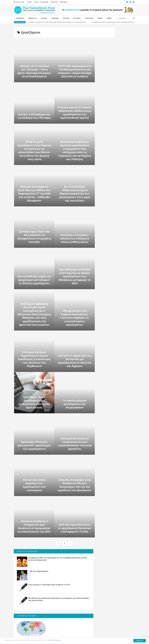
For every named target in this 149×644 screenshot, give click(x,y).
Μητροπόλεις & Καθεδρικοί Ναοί (114, 207)
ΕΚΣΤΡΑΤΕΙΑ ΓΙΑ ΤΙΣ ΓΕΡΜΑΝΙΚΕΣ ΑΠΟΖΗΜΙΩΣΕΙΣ (113, 200)
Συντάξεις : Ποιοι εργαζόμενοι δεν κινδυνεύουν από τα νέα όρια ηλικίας (34, 402)
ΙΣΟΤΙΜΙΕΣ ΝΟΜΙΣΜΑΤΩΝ (111, 217)
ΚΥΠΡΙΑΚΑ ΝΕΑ (107, 196)
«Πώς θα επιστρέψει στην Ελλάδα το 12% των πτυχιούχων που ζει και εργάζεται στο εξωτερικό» (75, 485)
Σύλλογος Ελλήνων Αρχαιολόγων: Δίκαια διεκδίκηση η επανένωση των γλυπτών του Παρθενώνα (34, 359)
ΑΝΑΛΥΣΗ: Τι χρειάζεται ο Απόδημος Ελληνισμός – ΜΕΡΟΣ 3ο (121, 387)
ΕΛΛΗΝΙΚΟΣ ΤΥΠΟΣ (108, 192)
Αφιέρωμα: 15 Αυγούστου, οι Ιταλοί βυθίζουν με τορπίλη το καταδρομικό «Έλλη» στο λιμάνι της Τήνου (122, 349)
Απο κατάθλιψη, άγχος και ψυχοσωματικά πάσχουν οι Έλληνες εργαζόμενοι (34, 280)
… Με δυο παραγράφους (118, 55)
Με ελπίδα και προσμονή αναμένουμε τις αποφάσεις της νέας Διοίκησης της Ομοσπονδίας (121, 86)
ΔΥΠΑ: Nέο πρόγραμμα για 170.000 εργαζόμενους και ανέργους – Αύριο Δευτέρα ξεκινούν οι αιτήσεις (75, 71)
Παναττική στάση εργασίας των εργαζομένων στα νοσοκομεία (34, 485)
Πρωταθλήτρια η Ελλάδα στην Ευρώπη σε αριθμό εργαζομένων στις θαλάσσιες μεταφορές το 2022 (75, 276)
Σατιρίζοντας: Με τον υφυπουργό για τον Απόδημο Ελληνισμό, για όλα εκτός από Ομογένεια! (121, 40)
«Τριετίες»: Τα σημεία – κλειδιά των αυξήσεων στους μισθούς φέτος (75, 238)
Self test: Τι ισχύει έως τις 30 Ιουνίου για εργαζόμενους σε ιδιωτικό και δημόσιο (75, 361)
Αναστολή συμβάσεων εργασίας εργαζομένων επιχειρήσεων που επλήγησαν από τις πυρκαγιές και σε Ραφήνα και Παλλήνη (75, 150)
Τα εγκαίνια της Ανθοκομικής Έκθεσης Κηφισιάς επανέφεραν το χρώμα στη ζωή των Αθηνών (121, 369)
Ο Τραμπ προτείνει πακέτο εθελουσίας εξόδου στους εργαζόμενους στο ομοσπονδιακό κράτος (74, 113)
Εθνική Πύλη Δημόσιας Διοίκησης (114, 210)
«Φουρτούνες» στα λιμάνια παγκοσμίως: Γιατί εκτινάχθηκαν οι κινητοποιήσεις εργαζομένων (75, 318)
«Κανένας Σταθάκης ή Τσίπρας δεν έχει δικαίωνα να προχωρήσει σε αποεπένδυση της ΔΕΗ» (34, 526)
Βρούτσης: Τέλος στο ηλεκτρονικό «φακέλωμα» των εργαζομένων (34, 445)
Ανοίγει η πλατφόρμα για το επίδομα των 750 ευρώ (34, 116)
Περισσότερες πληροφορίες (82, 641)
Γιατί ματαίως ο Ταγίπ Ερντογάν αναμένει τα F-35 (119, 69)
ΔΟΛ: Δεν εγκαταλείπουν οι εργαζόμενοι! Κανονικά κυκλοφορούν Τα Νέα (74, 528)
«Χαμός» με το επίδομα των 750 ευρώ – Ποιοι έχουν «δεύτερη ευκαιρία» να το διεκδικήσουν (34, 71)
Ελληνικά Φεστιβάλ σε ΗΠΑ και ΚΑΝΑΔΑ (116, 204)
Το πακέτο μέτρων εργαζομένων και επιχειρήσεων (75, 404)
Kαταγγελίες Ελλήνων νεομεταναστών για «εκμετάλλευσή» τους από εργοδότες (75, 444)
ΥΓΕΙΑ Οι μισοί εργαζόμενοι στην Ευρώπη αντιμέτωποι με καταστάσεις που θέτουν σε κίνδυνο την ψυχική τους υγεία (34, 150)
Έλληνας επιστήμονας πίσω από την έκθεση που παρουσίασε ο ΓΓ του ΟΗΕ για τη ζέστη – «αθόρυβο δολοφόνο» (34, 194)
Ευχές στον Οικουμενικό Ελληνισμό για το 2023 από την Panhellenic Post (121, 330)
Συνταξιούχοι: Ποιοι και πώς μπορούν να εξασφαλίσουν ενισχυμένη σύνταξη (34, 237)
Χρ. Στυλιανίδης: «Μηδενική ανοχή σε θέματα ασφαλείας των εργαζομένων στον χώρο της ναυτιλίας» (75, 194)
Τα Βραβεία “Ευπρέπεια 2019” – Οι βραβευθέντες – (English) (121, 402)
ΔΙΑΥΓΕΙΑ (105, 214)
